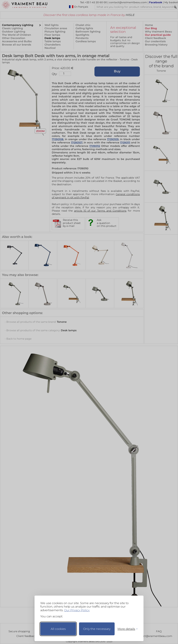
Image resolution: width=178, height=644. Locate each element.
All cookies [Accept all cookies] (58, 629)
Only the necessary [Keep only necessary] (97, 629)
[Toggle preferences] (126, 629)
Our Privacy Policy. (77, 610)
